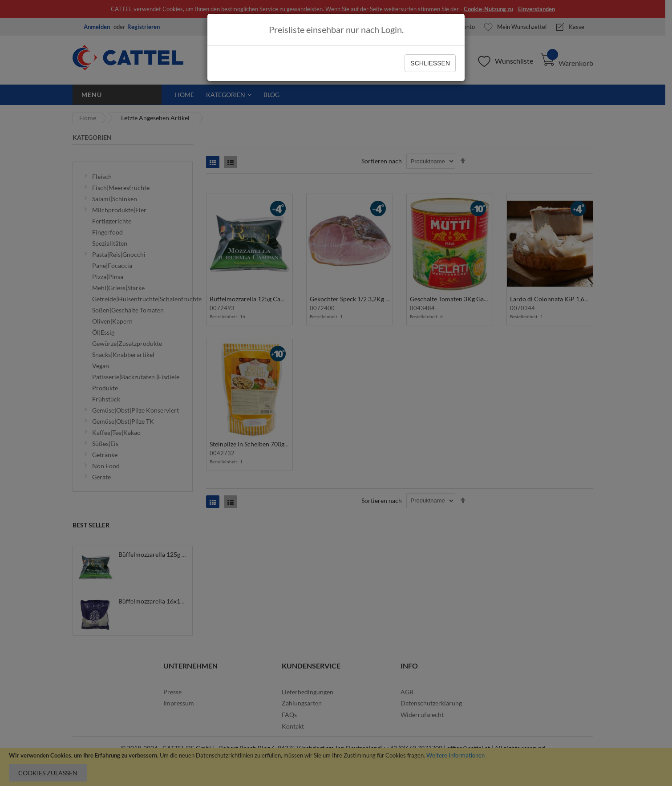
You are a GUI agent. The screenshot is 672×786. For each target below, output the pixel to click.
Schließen (430, 63)
